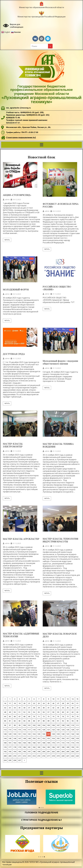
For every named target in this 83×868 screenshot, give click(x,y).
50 (15, 712)
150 (34, 738)
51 (20, 712)
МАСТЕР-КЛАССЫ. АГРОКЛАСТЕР (21, 539)
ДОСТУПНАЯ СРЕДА (14, 354)
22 (34, 703)
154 (53, 738)
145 (10, 738)
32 (5, 708)
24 (44, 703)
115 (20, 730)
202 (53, 752)
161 (10, 743)
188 (63, 747)
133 (29, 734)
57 (48, 712)
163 (20, 743)
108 (63, 725)
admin (7, 200)
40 (44, 708)
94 (73, 721)
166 (34, 743)
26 (53, 703)
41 (48, 708)
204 (63, 752)
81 (10, 721)
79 (77, 716)
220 (63, 756)
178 (15, 747)
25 (48, 703)
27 (58, 703)
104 (44, 725)
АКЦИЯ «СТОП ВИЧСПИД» (17, 195)
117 (29, 730)
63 (77, 712)
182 (34, 747)
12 (63, 699)
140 (63, 734)
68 (24, 716)
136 (44, 734)
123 (58, 730)
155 (58, 738)
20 (24, 703)
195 (20, 752)
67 (20, 716)
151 (39, 738)
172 (63, 743)
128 (5, 734)
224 (5, 760)
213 (29, 756)
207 (77, 752)
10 (53, 699)
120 (44, 730)
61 (68, 712)
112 (5, 730)
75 (58, 716)
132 (24, 734)
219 (58, 756)
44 (63, 708)
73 (48, 716)
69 (29, 716)
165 (29, 743)
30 (73, 703)
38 (34, 708)
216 (44, 756)
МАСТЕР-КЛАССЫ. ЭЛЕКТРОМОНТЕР (13, 445)
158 (73, 738)
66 (15, 716)
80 (5, 721)
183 (39, 747)
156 (63, 738)
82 (15, 721)
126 (73, 730)
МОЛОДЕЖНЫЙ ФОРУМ (16, 290)
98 (15, 725)
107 (58, 725)
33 (10, 708)
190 (73, 747)
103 (39, 725)
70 (34, 716)
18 (15, 703)
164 (24, 743)
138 (53, 734)
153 (48, 738)
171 (58, 743)
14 (73, 699)
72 (44, 716)
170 (53, 743)
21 (29, 703)
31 (77, 703)
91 (58, 721)
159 (77, 738)
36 (24, 708)
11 (58, 699)
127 (77, 730)
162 (15, 743)
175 (77, 743)
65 (10, 716)
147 (20, 738)
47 (77, 708)
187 (58, 747)
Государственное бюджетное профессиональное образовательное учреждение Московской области (41, 94)
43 (58, 708)
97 (10, 725)
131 (20, 734)
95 (77, 721)
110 (73, 725)
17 (10, 703)
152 (44, 738)
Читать (7, 240)
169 (48, 743)
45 (68, 708)
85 (29, 721)
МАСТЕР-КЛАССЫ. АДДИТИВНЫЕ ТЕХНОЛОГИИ (21, 635)
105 (48, 725)
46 (73, 708)
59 (58, 712)
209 (10, 756)
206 (73, 752)
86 (34, 721)
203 (58, 752)
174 (73, 743)
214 (34, 756)
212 (24, 756)
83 (20, 721)
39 (39, 708)
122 (53, 730)
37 (29, 708)
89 (48, 721)
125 (68, 730)
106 (53, 725)
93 (68, 721)
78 (73, 716)
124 (63, 730)
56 (44, 712)
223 (77, 756)
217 (48, 756)
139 (58, 734)
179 (20, 747)
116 (24, 730)
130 (15, 734)
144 (5, 738)
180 (24, 747)
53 (29, 712)
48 (5, 712)
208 (5, 756)
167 (39, 743)
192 (5, 752)
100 (24, 725)
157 (68, 738)
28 (63, 703)
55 (39, 712)
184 (44, 747)
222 (73, 756)
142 (73, 734)
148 (24, 738)
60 (63, 712)
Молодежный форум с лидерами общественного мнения (60, 362)
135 (39, 734)
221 (68, 756)
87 (39, 721)
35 (20, 708)
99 (20, 725)
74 (53, 716)
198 (34, 752)
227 (20, 760)
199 (39, 752)
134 (34, 734)
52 (24, 712)
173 (68, 743)
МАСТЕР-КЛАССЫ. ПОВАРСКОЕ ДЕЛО (60, 635)
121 (48, 730)
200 (44, 752)
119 (39, 730)
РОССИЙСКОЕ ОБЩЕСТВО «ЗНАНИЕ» (57, 288)
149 (29, 738)
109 (68, 725)
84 (24, 721)
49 (10, 712)
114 (15, 730)
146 (15, 738)
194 (15, 752)
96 (5, 725)
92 (63, 721)
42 (53, 708)
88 (44, 721)
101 (29, 725)
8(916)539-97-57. (13, 123)
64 (5, 716)
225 (10, 760)
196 (24, 752)
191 (77, 747)
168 (44, 743)
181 (29, 747)
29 (68, 703)
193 (10, 752)
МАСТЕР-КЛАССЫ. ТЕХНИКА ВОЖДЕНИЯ (58, 445)
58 (53, 712)
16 (5, 703)
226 (15, 760)
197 (29, 752)
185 (48, 747)
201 (48, 752)
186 (53, 747)
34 (15, 708)
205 (68, 752)
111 (77, 725)
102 (34, 725)
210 (15, 756)
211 (20, 756)
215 (39, 756)
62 (73, 712)
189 (68, 747)
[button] (41, 145)
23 (39, 703)
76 (63, 716)
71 (39, 716)
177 (10, 747)
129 (10, 734)
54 (34, 712)
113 (10, 730)
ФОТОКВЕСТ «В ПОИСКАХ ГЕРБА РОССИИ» (61, 205)
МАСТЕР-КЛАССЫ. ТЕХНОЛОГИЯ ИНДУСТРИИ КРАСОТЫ (60, 540)
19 (20, 703)
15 (77, 699)
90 (53, 721)
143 (77, 734)
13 (68, 699)
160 (5, 743)
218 (53, 756)
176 (5, 747)
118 (34, 730)
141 (68, 734)
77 (68, 716)
